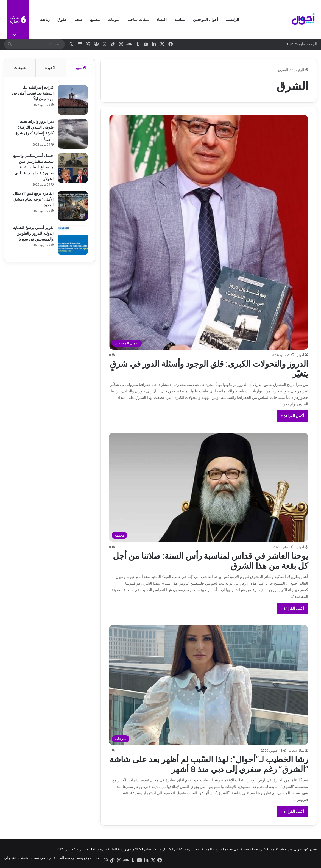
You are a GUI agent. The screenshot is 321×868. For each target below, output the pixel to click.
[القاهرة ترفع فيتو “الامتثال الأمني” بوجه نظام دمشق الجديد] (72, 207)
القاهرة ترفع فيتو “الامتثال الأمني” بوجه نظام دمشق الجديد (35, 200)
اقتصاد (162, 20)
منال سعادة (296, 751)
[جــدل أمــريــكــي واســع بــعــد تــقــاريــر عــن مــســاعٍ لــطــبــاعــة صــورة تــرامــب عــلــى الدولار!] (72, 169)
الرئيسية (232, 20)
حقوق (62, 20)
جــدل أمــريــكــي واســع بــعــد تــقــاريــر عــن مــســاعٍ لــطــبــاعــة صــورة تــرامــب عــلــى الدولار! (33, 168)
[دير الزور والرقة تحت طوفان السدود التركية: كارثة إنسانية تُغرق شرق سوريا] (72, 135)
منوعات (114, 20)
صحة (78, 20)
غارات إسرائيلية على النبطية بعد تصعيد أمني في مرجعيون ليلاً (35, 94)
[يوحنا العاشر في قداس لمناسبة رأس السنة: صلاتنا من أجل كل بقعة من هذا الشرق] (209, 487)
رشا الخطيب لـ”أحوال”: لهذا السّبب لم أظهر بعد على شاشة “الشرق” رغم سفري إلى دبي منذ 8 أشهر (209, 764)
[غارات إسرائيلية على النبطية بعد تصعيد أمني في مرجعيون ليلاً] (72, 101)
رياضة (45, 20)
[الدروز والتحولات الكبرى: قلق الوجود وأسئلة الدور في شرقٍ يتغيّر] (209, 232)
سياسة (180, 20)
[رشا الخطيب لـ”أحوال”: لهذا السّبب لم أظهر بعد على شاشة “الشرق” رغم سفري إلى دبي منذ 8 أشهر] (209, 685)
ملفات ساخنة (138, 20)
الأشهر (81, 68)
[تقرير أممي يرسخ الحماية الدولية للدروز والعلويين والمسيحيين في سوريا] (72, 241)
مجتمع (95, 20)
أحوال (300, 355)
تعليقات (20, 68)
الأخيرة (51, 68)
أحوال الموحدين (206, 20)
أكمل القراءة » (293, 416)
